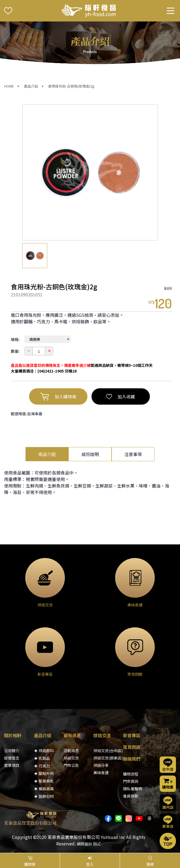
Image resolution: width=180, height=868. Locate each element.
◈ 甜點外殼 (44, 773)
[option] (90, 172)
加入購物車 (58, 396)
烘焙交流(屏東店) (108, 758)
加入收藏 (121, 396)
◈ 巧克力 (42, 766)
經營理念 (12, 758)
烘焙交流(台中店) (108, 751)
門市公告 (71, 765)
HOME (9, 86)
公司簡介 (12, 751)
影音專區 (132, 735)
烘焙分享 (101, 765)
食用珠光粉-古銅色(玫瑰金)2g (71, 86)
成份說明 (90, 454)
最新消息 (72, 735)
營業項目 (12, 765)
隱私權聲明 (132, 789)
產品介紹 (31, 86)
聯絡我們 (132, 759)
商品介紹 (47, 454)
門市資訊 (131, 781)
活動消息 (71, 751)
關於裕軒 (13, 735)
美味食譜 (101, 773)
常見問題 (132, 747)
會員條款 (131, 796)
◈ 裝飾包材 (44, 796)
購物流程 (131, 774)
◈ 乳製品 (42, 758)
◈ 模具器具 (44, 789)
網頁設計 (84, 844)
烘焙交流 (71, 758)
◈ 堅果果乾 (44, 781)
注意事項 (133, 454)
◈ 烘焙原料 (44, 751)
